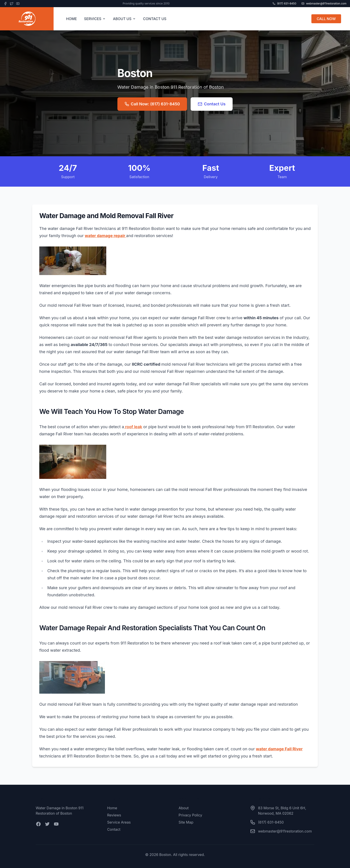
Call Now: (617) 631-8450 (152, 104)
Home (112, 808)
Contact (114, 829)
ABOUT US (124, 19)
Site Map (186, 822)
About (184, 808)
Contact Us (212, 104)
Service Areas (119, 822)
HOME (71, 19)
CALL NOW (326, 19)
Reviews (114, 815)
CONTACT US (155, 19)
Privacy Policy (190, 815)
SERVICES (95, 19)
